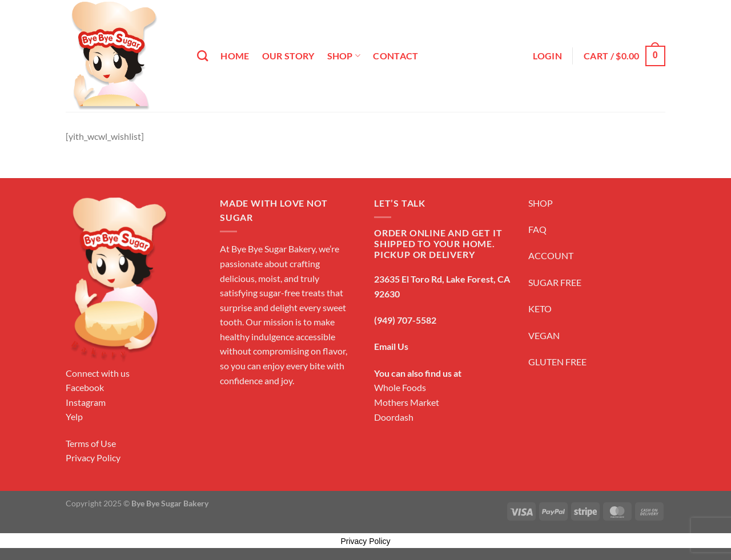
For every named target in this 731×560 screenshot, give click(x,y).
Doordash (394, 417)
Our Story (288, 56)
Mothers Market (407, 402)
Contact (395, 56)
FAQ (537, 229)
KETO (540, 309)
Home (235, 56)
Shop (344, 56)
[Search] (202, 56)
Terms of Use (91, 443)
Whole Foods (400, 387)
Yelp (74, 416)
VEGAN (544, 335)
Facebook (85, 387)
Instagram (86, 402)
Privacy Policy (93, 458)
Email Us (391, 346)
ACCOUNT (551, 255)
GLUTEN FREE (557, 362)
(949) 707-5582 (405, 320)
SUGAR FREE (555, 282)
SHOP (541, 203)
